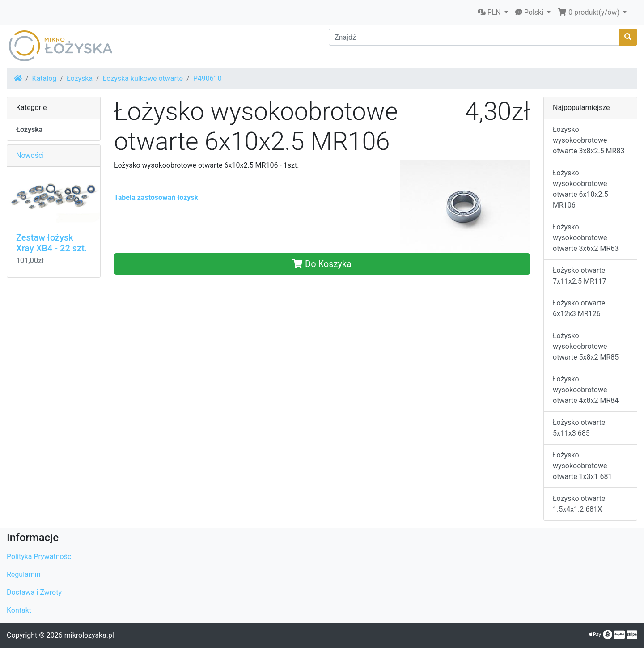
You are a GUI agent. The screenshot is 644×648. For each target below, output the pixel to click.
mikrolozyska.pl (89, 635)
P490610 (208, 78)
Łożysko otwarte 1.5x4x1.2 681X (579, 504)
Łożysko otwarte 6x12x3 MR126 (579, 308)
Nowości (30, 155)
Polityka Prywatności (40, 557)
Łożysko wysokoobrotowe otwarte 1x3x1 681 (582, 466)
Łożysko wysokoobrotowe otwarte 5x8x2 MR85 (586, 346)
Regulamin (24, 574)
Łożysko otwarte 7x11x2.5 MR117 (580, 276)
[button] (493, 13)
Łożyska (80, 78)
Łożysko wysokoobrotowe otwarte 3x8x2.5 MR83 (589, 140)
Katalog (44, 78)
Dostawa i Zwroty (34, 592)
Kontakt (19, 610)
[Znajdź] (474, 37)
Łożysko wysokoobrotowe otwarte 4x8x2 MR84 (586, 390)
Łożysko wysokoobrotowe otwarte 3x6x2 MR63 (586, 238)
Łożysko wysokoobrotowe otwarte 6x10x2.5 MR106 (580, 189)
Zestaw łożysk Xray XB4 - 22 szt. (51, 243)
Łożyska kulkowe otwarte (143, 78)
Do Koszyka (322, 264)
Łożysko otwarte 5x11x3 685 (579, 428)
